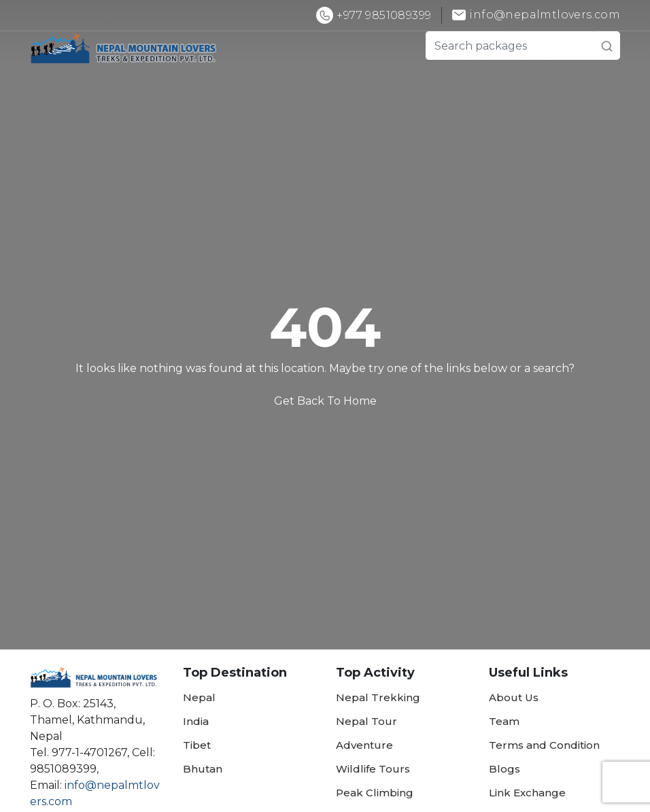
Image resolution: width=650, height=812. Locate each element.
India (196, 721)
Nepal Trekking (378, 697)
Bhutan (203, 769)
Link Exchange (527, 793)
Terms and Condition (544, 745)
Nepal (199, 697)
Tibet (197, 745)
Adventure (364, 745)
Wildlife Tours (373, 769)
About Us (514, 697)
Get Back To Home (325, 401)
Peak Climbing (375, 793)
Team (504, 721)
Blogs (504, 769)
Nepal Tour (366, 721)
